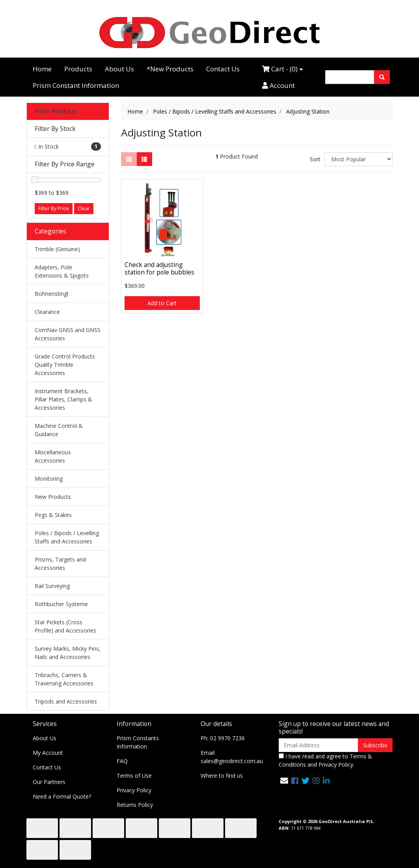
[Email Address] (319, 745)
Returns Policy (135, 805)
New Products (53, 497)
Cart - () (280, 69)
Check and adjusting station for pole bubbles (159, 268)
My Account (48, 753)
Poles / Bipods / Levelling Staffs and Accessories (67, 537)
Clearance (47, 312)
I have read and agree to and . (325, 760)
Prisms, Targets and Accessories (60, 564)
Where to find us (222, 776)
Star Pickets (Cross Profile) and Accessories (65, 626)
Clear (84, 208)
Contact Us (223, 69)
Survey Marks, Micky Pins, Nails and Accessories (68, 653)
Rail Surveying (52, 586)
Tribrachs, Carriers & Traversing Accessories (64, 679)
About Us (119, 69)
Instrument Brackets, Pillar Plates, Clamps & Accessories (63, 399)
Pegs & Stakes (53, 515)
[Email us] (284, 781)
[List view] (144, 159)
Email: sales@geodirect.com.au (232, 757)
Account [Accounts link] (278, 85)
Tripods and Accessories (66, 701)
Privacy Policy (134, 790)
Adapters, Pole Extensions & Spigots (62, 271)
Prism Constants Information (138, 742)
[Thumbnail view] (129, 159)
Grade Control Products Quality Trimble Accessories (65, 365)
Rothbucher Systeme (61, 604)
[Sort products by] (358, 159)
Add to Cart (162, 303)
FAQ (122, 761)
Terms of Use (134, 776)
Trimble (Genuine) (57, 249)
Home (42, 69)
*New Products (170, 69)
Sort (315, 159)
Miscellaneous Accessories (53, 456)
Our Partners (49, 782)
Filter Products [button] (56, 111)
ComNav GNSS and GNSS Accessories (68, 334)
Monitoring (49, 479)
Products (78, 69)
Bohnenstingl (51, 294)
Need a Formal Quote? (62, 796)
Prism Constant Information (76, 85)
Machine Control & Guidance (59, 430)
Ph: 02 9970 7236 (223, 738)
